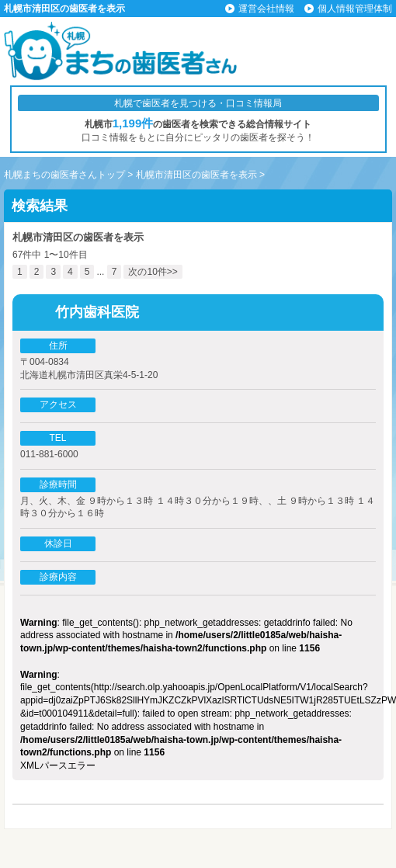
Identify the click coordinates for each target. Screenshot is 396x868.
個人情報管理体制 (355, 9)
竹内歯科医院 (97, 312)
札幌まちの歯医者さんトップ (64, 175)
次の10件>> (153, 272)
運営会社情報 (266, 9)
